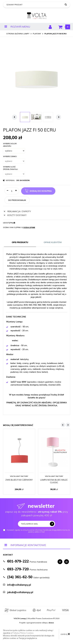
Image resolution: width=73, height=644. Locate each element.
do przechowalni (17, 200)
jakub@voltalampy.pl (20, 592)
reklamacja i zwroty (17, 211)
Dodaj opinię (29, 227)
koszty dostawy (15, 215)
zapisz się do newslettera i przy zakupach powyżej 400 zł (36, 510)
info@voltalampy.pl (19, 585)
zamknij (65, 634)
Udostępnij (9, 223)
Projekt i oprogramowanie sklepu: (37, 623)
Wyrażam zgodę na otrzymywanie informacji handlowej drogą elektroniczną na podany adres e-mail (36, 531)
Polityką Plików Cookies (23, 633)
